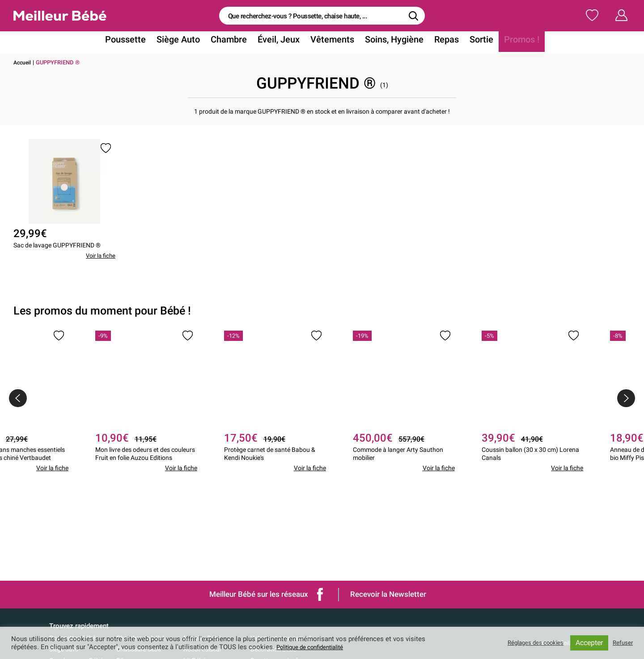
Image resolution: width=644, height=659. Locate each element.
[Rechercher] (414, 16)
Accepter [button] (587, 643)
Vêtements (331, 42)
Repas (437, 42)
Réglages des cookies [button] (528, 643)
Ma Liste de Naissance (527, 15)
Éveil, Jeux (281, 42)
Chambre (235, 42)
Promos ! (508, 42)
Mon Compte (605, 15)
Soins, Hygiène (389, 42)
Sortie (470, 42)
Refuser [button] (621, 643)
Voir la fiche (99, 272)
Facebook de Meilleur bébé (320, 594)
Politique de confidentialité (316, 647)
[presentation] (18, 415)
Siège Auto (188, 42)
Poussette (139, 42)
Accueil (23, 62)
